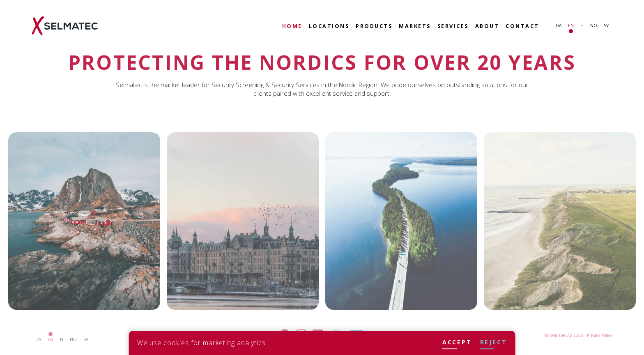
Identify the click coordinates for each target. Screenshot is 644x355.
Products (374, 26)
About (487, 26)
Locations (329, 26)
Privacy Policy (599, 335)
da (559, 25)
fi (582, 25)
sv (606, 25)
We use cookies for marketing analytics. (202, 343)
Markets (415, 26)
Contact (522, 26)
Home (292, 26)
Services (453, 26)
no (594, 25)
